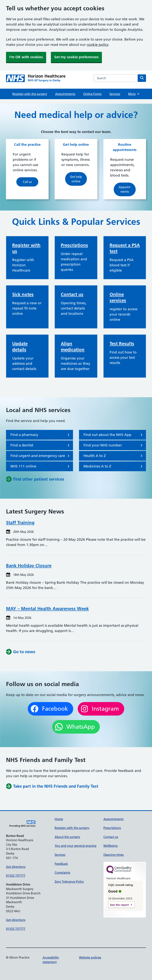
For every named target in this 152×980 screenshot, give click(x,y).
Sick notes (23, 294)
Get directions (16, 867)
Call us (27, 182)
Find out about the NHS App (114, 435)
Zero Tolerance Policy (69, 882)
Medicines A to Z (114, 466)
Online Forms (92, 94)
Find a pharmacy (41, 435)
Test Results (122, 344)
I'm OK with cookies (26, 57)
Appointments (65, 94)
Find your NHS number (114, 445)
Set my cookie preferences (76, 57)
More (134, 94)
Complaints (62, 873)
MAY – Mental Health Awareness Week (47, 609)
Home (59, 819)
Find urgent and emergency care (41, 456)
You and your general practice (76, 846)
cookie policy (98, 45)
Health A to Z (114, 456)
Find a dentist (41, 445)
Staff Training (20, 523)
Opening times (114, 855)
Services (115, 94)
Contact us (72, 294)
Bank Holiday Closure (29, 566)
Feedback (61, 864)
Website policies (90, 957)
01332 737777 (16, 876)
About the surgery (67, 837)
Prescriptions (74, 245)
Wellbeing (111, 846)
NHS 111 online (41, 466)
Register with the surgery (30, 94)
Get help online (76, 179)
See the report (119, 905)
